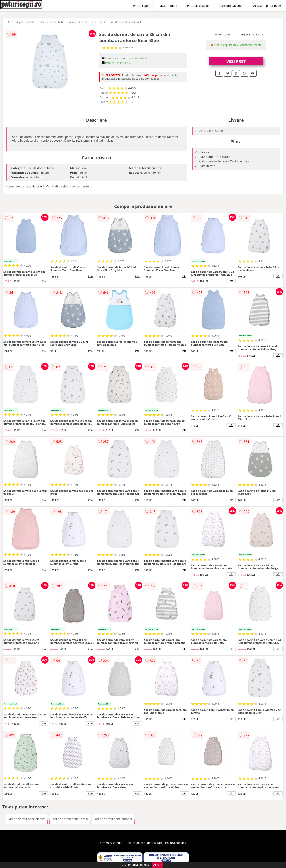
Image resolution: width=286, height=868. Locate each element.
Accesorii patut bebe (267, 6)
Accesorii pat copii (231, 6)
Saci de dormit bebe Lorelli (126, 22)
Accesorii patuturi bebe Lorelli (87, 22)
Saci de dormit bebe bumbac (113, 819)
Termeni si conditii (111, 843)
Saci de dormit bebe (52, 22)
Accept (158, 865)
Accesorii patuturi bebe (22, 22)
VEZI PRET (236, 61)
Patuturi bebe (168, 6)
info (44, 281)
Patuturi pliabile (198, 6)
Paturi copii (141, 6)
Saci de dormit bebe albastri (27, 819)
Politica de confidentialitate (144, 843)
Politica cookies (176, 843)
